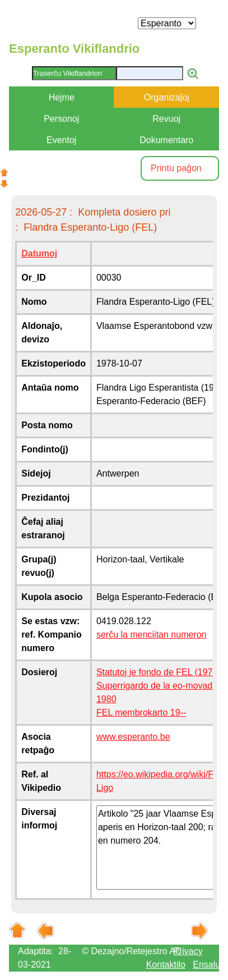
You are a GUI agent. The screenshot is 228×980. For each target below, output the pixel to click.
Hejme (62, 97)
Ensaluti (209, 965)
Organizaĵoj (167, 97)
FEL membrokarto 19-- (141, 713)
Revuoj (166, 119)
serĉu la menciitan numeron (152, 635)
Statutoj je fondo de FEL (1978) (159, 672)
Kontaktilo (166, 965)
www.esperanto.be (133, 737)
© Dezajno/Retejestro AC (132, 951)
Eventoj (61, 140)
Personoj (61, 119)
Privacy (188, 951)
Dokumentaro (166, 140)
